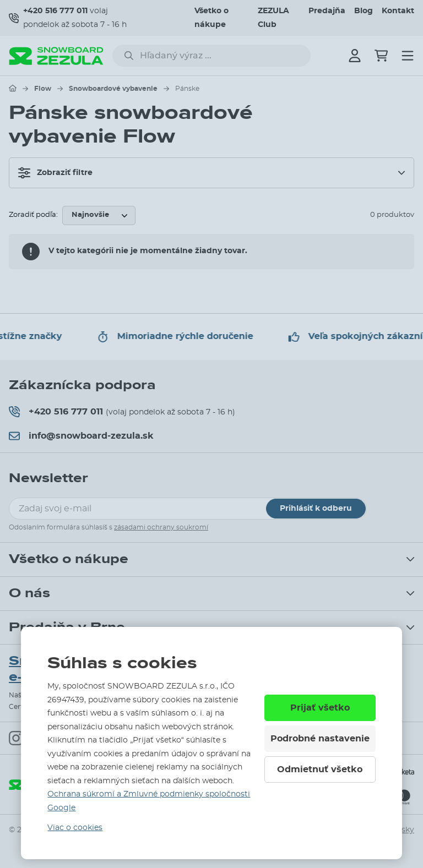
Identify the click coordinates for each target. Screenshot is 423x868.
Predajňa (327, 11)
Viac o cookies (75, 828)
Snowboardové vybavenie (113, 89)
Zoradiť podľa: (33, 215)
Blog (364, 11)
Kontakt (398, 11)
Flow (43, 89)
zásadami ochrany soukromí (161, 527)
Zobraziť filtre (55, 173)
